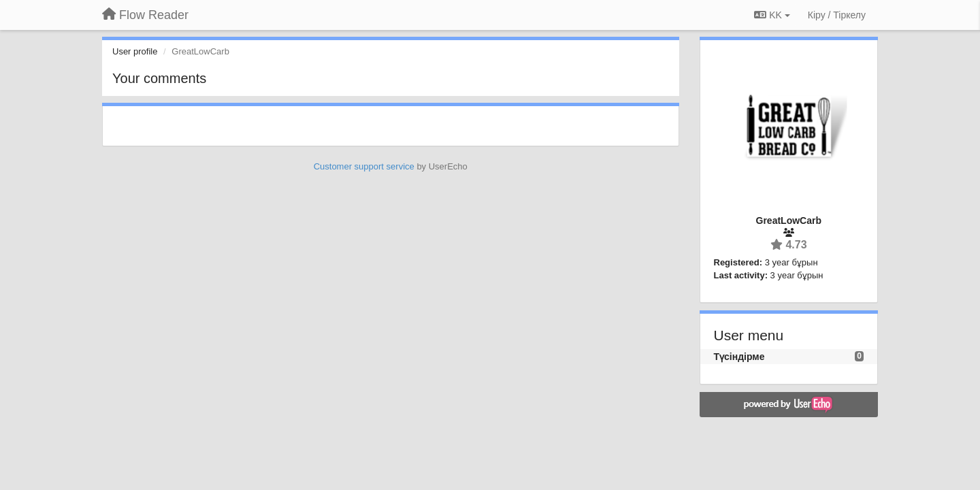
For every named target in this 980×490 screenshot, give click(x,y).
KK (772, 15)
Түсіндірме (739, 357)
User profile (135, 51)
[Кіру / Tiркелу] (837, 15)
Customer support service (364, 166)
